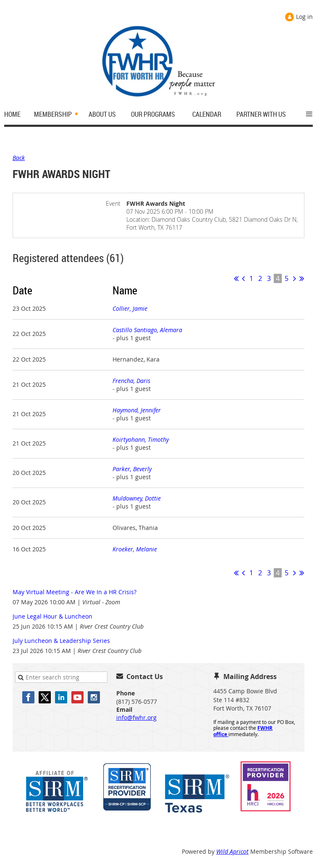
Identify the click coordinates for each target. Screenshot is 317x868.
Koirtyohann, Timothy (141, 439)
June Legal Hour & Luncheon (52, 616)
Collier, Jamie (130, 308)
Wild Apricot (232, 851)
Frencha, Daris (131, 381)
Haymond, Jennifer (137, 410)
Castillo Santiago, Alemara (147, 330)
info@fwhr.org (136, 717)
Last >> (302, 278)
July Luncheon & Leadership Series (61, 641)
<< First (236, 278)
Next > (295, 278)
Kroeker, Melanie (135, 549)
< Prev (243, 278)
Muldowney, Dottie (137, 498)
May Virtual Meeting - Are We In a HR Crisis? (75, 592)
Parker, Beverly (132, 469)
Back (19, 158)
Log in (304, 17)
